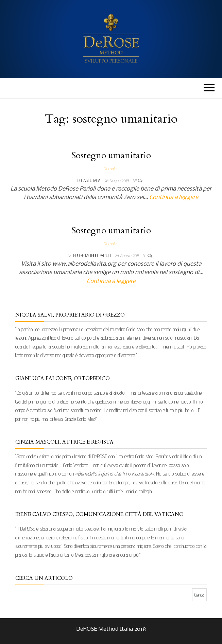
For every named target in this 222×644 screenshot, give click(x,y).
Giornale (110, 168)
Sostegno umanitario (111, 155)
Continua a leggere (174, 198)
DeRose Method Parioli (92, 255)
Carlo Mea (92, 180)
